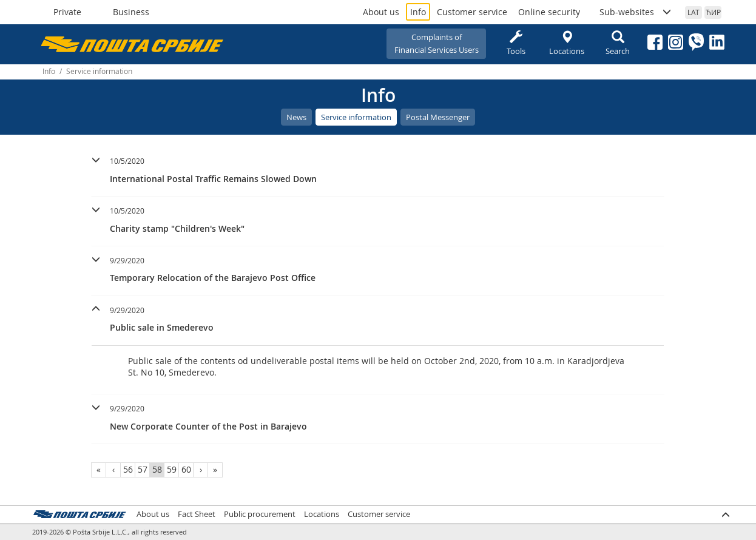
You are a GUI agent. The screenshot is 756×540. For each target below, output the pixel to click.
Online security (549, 12)
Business (131, 12)
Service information (356, 117)
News (296, 117)
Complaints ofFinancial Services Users (437, 43)
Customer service (472, 12)
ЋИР (713, 12)
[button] (378, 168)
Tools (516, 43)
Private (67, 12)
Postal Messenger (438, 117)
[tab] (378, 172)
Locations (567, 43)
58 (157, 469)
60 (186, 469)
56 (128, 469)
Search (618, 43)
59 (172, 469)
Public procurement (260, 514)
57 (143, 469)
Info (418, 12)
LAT (694, 12)
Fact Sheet (197, 514)
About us (381, 12)
